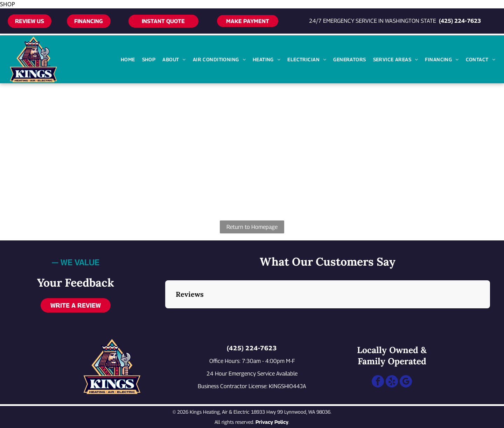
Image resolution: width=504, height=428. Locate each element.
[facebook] (378, 382)
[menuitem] (128, 59)
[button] (165, 315)
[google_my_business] (406, 382)
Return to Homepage (252, 227)
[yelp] (392, 382)
